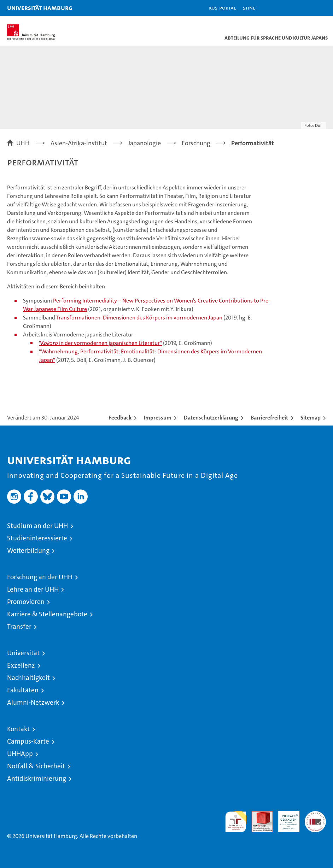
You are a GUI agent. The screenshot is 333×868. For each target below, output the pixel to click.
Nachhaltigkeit (28, 678)
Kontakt (18, 729)
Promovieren (26, 602)
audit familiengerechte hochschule (236, 822)
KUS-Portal (222, 8)
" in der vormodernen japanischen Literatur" (100, 343)
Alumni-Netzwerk (33, 702)
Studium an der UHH (37, 526)
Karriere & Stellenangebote (47, 614)
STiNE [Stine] (249, 8)
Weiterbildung (28, 550)
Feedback (120, 418)
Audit (258, 815)
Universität (23, 653)
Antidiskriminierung (37, 778)
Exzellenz (21, 665)
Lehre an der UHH (33, 589)
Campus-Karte (28, 741)
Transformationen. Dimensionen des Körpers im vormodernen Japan (139, 318)
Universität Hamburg (40, 8)
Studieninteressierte (37, 538)
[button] (305, 8)
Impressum (158, 418)
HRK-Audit (285, 819)
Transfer (19, 626)
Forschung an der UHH (40, 577)
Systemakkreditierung (315, 815)
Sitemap (311, 418)
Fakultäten (23, 690)
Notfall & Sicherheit (36, 766)
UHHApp (20, 754)
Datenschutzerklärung (211, 418)
